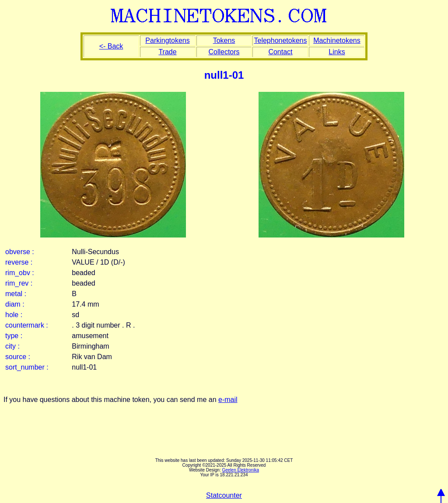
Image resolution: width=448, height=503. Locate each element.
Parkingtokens (167, 40)
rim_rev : (19, 283)
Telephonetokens (280, 40)
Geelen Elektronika (240, 470)
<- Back (111, 46)
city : (12, 346)
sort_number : (27, 367)
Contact (280, 52)
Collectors (224, 52)
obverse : (20, 252)
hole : (14, 315)
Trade (167, 52)
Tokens (224, 40)
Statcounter (224, 495)
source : (18, 357)
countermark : (27, 325)
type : (14, 336)
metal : (16, 294)
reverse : (19, 262)
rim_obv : (20, 273)
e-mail (228, 400)
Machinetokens (337, 40)
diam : (15, 304)
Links (337, 52)
